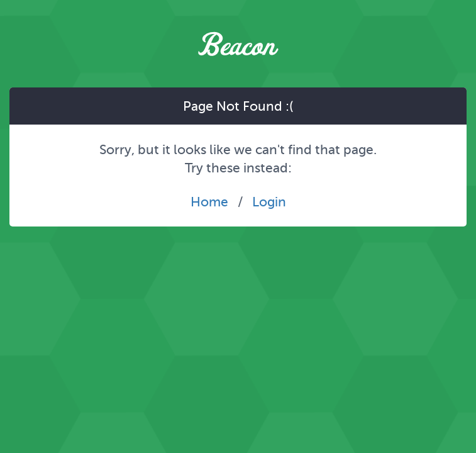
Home (209, 202)
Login (269, 202)
